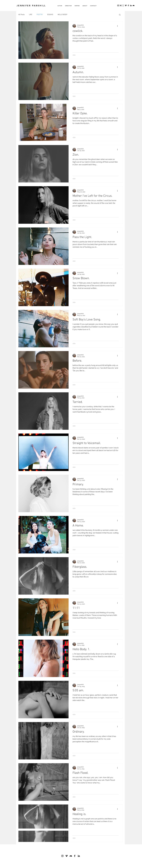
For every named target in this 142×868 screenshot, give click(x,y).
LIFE (31, 14)
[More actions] (118, 26)
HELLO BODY (62, 14)
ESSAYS (50, 14)
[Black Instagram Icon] (118, 5)
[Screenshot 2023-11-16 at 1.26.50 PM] (121, 5)
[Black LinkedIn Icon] (131, 5)
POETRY (40, 14)
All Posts (21, 14)
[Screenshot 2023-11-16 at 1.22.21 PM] (123, 5)
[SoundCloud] (133, 5)
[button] (120, 15)
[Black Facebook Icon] (75, 856)
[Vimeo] (126, 5)
